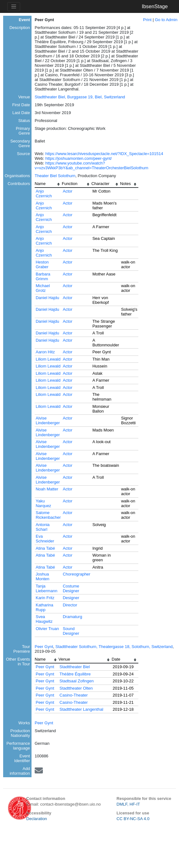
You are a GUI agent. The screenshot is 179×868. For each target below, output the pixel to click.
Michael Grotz (43, 288)
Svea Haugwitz (44, 619)
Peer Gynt (44, 647)
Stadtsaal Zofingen (77, 681)
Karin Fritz (45, 598)
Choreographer (76, 574)
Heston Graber (42, 264)
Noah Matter (47, 489)
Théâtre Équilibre (75, 674)
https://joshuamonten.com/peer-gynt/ (79, 158)
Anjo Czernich (44, 194)
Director (70, 605)
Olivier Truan (47, 629)
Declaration (37, 819)
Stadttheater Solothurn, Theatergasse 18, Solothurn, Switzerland (114, 647)
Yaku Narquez (43, 503)
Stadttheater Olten (76, 688)
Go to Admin (166, 20)
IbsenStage (155, 6)
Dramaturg (72, 617)
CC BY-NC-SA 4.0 (133, 819)
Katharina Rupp (44, 607)
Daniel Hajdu (47, 298)
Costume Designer (71, 588)
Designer (71, 598)
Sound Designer (71, 631)
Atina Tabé (45, 548)
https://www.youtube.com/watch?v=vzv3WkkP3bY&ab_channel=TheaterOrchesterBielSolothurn (92, 165)
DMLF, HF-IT (128, 804)
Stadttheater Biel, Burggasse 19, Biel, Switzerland (80, 97)
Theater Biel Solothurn (55, 176)
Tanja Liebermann (46, 588)
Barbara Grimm (43, 276)
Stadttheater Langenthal (81, 709)
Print (147, 20)
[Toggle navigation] (14, 7)
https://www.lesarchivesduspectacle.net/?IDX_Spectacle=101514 (104, 154)
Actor (67, 191)
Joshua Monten (42, 576)
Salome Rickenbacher (48, 515)
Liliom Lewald (48, 359)
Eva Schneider (45, 539)
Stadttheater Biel (75, 667)
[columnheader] (48, 184)
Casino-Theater (74, 695)
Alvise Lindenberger (48, 420)
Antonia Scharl (43, 527)
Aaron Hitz (45, 352)
